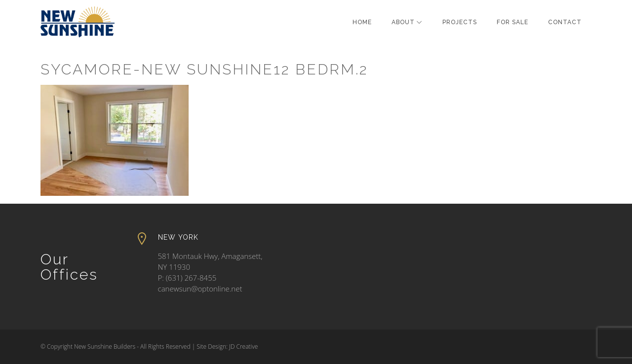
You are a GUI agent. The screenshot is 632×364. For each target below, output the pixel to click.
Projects (460, 22)
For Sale (513, 22)
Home (362, 22)
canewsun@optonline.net (200, 289)
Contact (565, 22)
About (403, 22)
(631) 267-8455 (191, 278)
